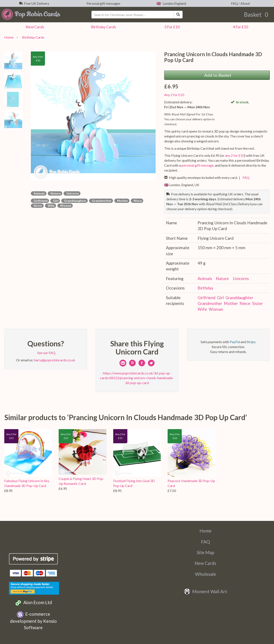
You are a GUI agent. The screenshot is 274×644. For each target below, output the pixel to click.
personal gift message (198, 165)
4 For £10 (240, 27)
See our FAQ (46, 353)
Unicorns (72, 193)
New (34, 27)
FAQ (245, 177)
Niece (137, 201)
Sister (37, 206)
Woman (65, 206)
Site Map (205, 552)
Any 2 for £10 (174, 95)
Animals (39, 193)
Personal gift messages (103, 3)
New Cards (205, 563)
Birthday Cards (33, 37)
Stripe (251, 342)
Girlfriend (40, 201)
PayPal (235, 342)
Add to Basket (217, 75)
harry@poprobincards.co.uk (55, 360)
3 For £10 (171, 27)
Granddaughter (74, 201)
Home (9, 37)
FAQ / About (240, 3)
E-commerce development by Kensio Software (33, 621)
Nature (55, 193)
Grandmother (101, 201)
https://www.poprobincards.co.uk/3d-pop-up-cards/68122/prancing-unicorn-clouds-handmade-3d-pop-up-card (137, 378)
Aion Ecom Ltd (33, 603)
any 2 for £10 (235, 155)
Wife (51, 206)
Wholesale (205, 574)
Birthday (103, 27)
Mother (122, 201)
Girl (55, 201)
